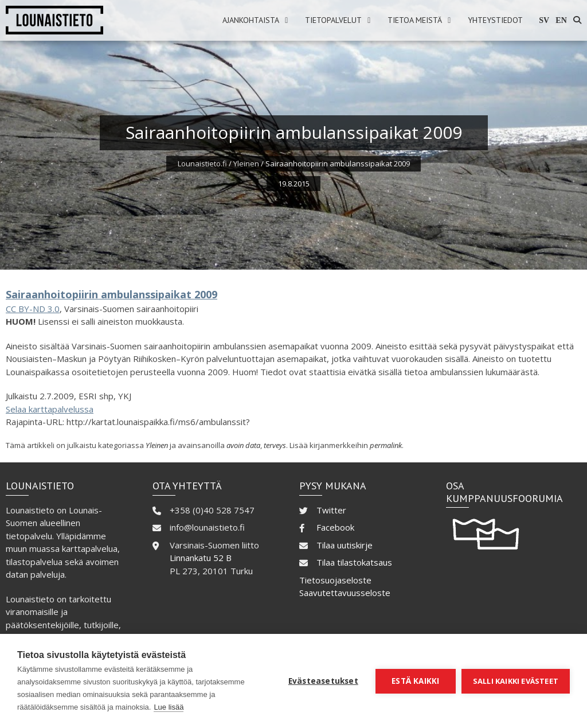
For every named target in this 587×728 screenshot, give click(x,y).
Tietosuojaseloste (335, 580)
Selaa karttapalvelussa (50, 409)
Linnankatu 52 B (201, 558)
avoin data (243, 445)
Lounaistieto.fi (202, 163)
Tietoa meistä (415, 20)
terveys (275, 445)
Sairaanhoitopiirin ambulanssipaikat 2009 (111, 294)
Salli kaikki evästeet (516, 681)
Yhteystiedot (495, 20)
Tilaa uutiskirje (345, 545)
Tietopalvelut (333, 20)
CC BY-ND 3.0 (33, 309)
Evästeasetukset (323, 681)
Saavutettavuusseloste (345, 593)
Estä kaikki (415, 681)
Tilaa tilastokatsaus (354, 562)
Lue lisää (169, 707)
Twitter (331, 510)
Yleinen (246, 163)
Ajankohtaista (251, 20)
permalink (386, 445)
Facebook (335, 527)
